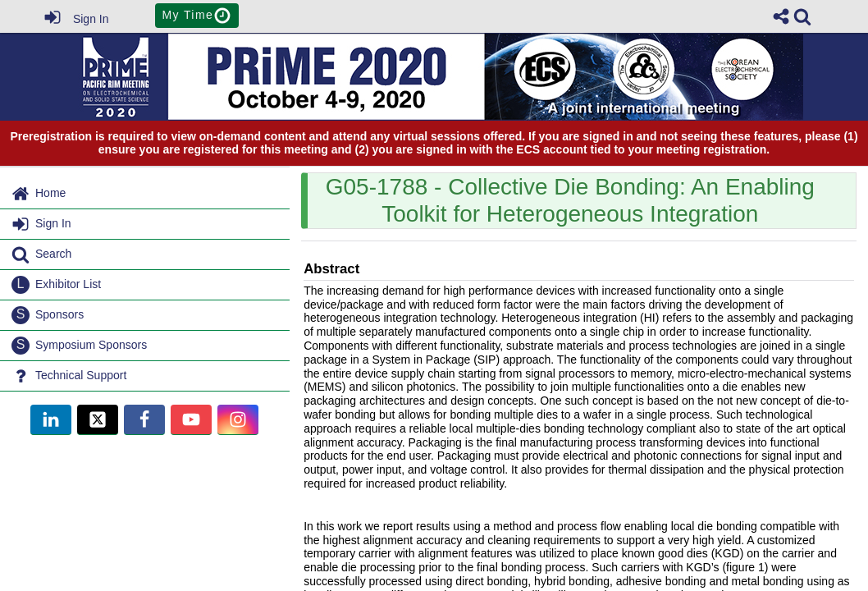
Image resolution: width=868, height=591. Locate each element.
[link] (802, 16)
